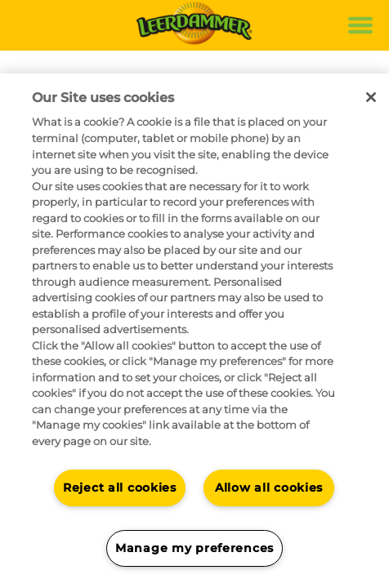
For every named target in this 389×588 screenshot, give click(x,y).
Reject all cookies (120, 488)
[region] (194, 331)
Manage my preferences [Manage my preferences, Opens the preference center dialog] (194, 548)
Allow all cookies (269, 488)
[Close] (371, 97)
